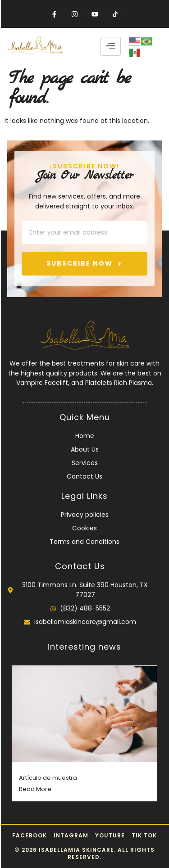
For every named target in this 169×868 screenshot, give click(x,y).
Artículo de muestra (48, 778)
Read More (35, 789)
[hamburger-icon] (111, 46)
